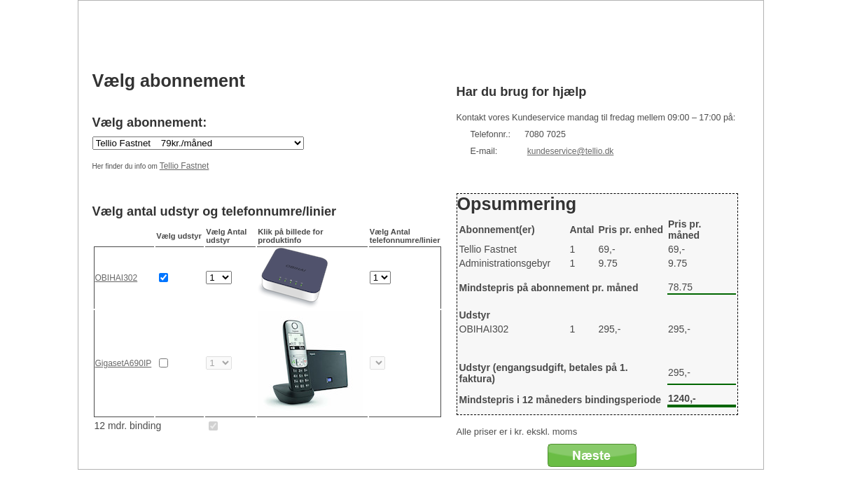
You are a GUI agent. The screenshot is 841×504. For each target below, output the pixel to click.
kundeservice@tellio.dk (571, 151)
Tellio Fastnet (185, 166)
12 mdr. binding (128, 426)
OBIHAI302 (117, 278)
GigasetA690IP (124, 363)
